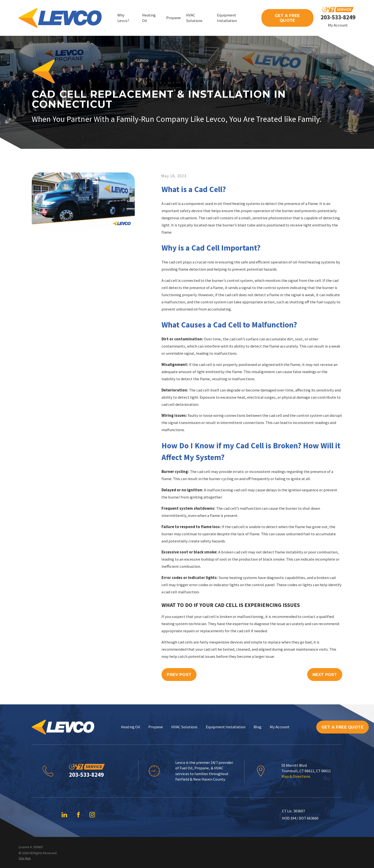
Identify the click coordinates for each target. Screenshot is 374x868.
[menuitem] (25, 858)
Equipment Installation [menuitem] (227, 18)
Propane (156, 727)
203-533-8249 (338, 17)
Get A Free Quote (287, 18)
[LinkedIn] (64, 815)
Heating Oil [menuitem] (149, 18)
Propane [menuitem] (174, 18)
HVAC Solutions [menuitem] (194, 18)
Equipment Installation (226, 727)
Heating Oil (130, 727)
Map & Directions (296, 776)
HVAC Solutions (184, 727)
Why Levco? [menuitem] (123, 18)
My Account (338, 25)
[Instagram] (92, 815)
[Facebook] (78, 815)
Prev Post (179, 675)
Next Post (325, 675)
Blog (257, 727)
